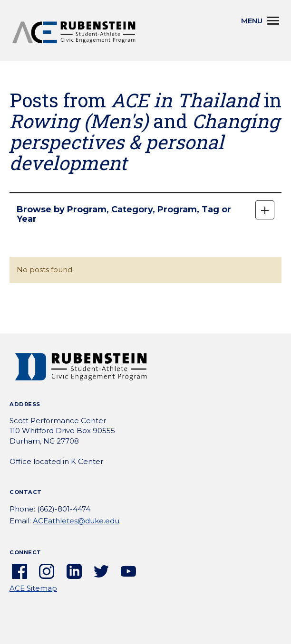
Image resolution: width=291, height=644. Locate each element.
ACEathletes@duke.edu (76, 521)
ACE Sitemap (33, 588)
